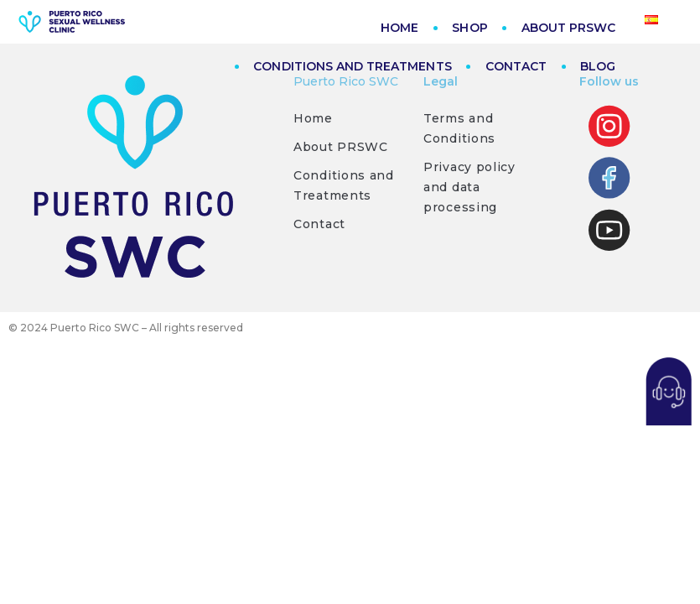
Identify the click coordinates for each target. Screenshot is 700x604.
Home (313, 120)
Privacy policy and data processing (469, 189)
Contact (319, 226)
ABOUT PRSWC (569, 28)
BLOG (598, 66)
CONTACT (516, 66)
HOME (399, 28)
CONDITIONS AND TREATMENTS (352, 66)
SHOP (469, 28)
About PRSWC (341, 148)
